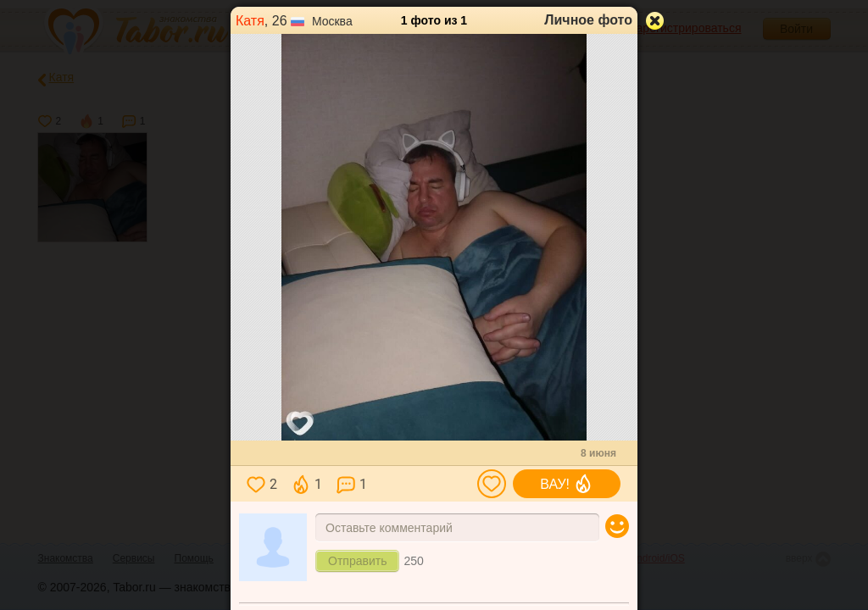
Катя (250, 21)
